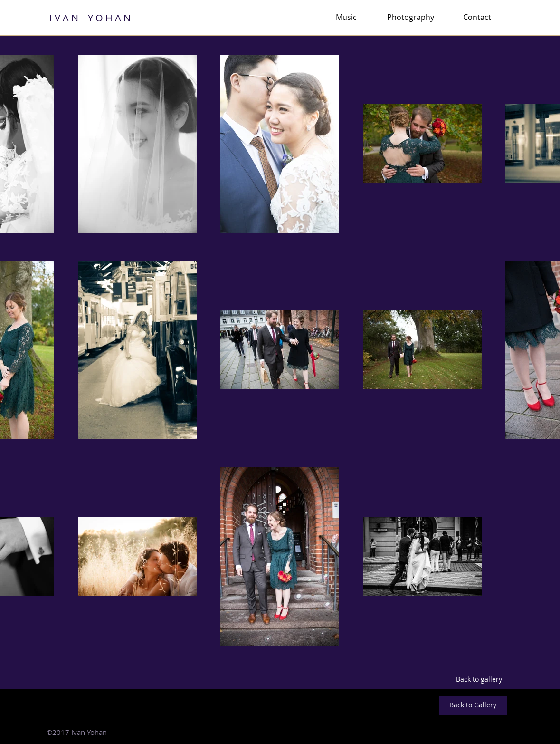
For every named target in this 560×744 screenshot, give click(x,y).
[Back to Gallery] (473, 705)
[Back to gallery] (479, 679)
